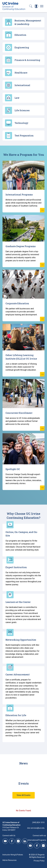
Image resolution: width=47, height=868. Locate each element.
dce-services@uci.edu (36, 828)
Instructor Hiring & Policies (13, 855)
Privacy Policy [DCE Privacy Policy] (39, 861)
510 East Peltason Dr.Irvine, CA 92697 (11, 829)
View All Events (24, 795)
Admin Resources (10, 860)
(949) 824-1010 (38, 822)
